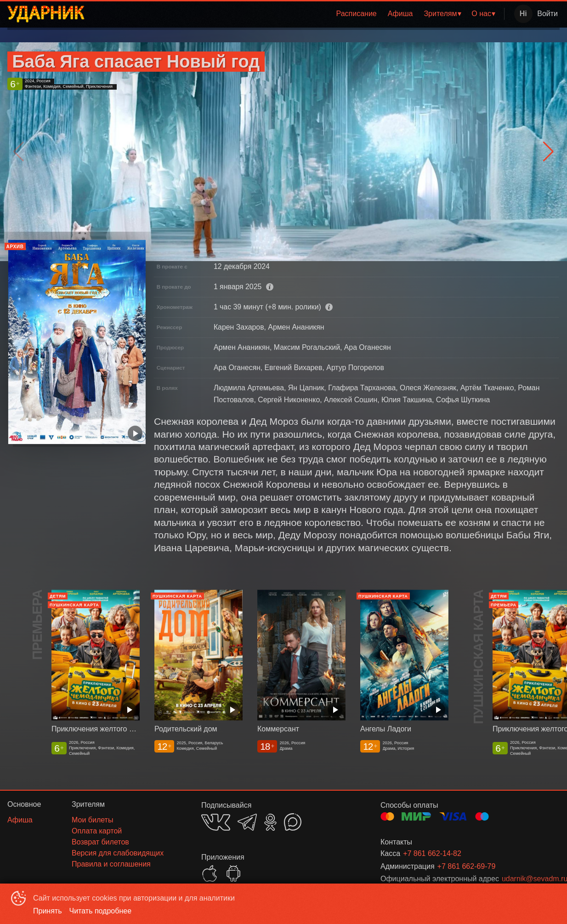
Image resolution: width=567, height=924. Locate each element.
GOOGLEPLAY (233, 873)
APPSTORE (210, 873)
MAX (293, 822)
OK (270, 822)
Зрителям (440, 14)
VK (216, 822)
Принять (48, 911)
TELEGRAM (247, 822)
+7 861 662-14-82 (432, 853)
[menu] (296, 14)
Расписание (357, 14)
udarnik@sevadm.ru (520, 879)
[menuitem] (357, 14)
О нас (481, 14)
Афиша (400, 14)
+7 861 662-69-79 (467, 866)
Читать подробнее (101, 911)
